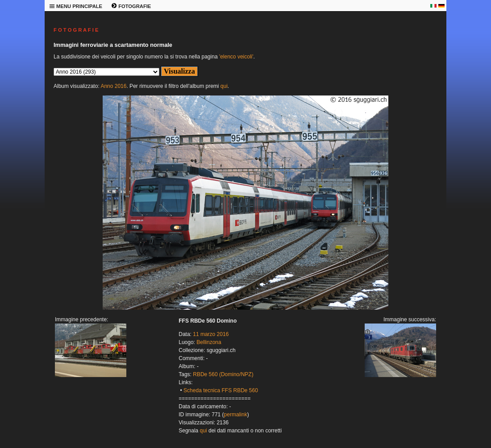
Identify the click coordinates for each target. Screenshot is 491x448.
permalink (236, 415)
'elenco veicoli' (236, 57)
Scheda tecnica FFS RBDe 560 (221, 390)
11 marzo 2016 (211, 334)
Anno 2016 (113, 86)
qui (224, 86)
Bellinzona (209, 342)
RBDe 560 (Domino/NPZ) (223, 374)
